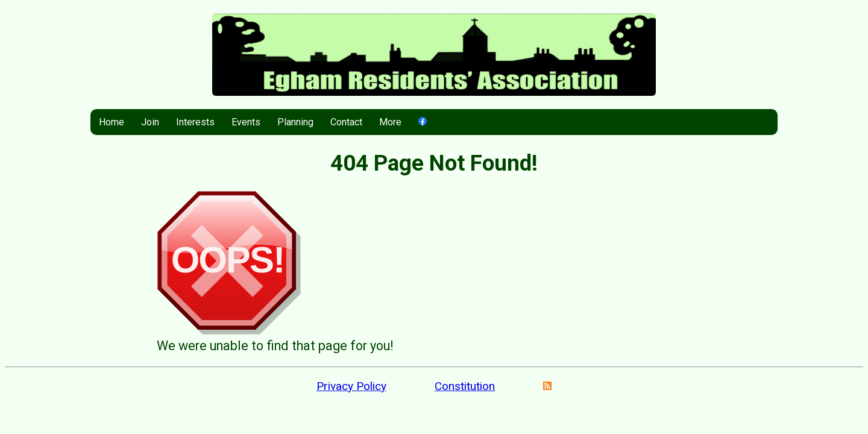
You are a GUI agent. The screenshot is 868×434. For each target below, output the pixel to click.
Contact (346, 122)
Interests (195, 122)
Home (112, 122)
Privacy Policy (351, 386)
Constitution (465, 386)
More (390, 122)
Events (246, 122)
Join (150, 122)
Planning (295, 122)
